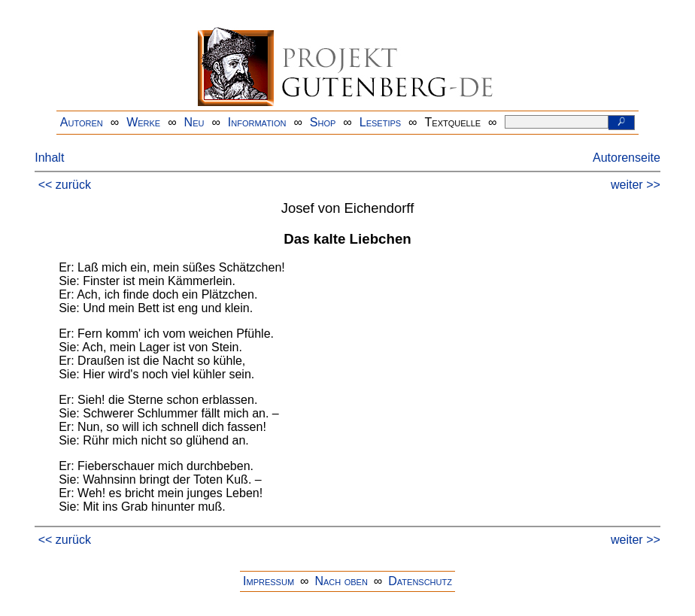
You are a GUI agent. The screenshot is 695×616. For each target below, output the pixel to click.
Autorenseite (627, 158)
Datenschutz (420, 581)
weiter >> (636, 185)
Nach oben (341, 581)
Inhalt (49, 158)
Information (257, 122)
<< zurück (65, 185)
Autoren (82, 122)
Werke (143, 122)
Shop (323, 122)
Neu (194, 122)
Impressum (269, 581)
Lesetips (380, 122)
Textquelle (453, 122)
